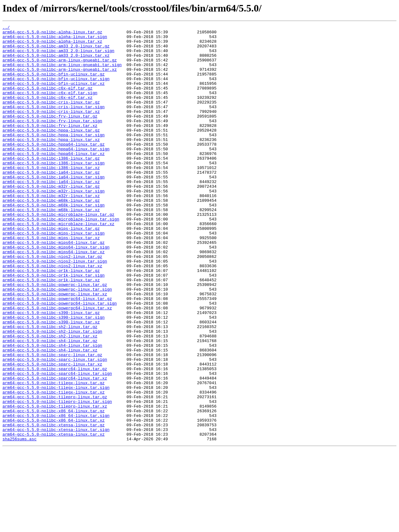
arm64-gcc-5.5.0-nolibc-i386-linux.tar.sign (54, 191)
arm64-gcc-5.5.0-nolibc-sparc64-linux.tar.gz (55, 438)
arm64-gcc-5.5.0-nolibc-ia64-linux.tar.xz (51, 213)
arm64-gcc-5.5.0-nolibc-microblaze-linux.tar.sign (61, 258)
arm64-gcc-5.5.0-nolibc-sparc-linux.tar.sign (55, 427)
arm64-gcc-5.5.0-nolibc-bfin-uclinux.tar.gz (54, 84)
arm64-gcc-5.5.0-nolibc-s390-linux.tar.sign (54, 376)
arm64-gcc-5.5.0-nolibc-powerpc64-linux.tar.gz (57, 354)
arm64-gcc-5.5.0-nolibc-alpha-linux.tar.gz (52, 34)
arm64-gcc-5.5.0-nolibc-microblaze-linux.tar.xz (58, 264)
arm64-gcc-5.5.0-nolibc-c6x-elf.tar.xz (48, 112)
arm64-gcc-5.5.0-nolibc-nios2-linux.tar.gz (52, 303)
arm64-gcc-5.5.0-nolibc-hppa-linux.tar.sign (54, 157)
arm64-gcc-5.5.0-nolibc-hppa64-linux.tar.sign (56, 174)
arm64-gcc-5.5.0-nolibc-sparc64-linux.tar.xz (55, 449)
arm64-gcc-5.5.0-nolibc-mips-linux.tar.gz (51, 269)
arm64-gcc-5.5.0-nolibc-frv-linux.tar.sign (52, 140)
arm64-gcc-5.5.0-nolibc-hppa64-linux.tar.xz (54, 180)
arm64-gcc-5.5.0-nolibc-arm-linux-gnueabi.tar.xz (60, 79)
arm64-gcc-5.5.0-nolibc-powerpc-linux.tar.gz (55, 337)
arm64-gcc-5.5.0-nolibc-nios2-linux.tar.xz (52, 314)
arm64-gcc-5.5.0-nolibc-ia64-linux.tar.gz (51, 202)
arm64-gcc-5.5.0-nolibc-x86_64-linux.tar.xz (54, 500)
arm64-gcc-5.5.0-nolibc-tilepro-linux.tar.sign (57, 477)
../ (6, 28)
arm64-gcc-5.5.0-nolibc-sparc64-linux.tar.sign (57, 443)
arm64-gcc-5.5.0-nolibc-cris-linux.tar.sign (54, 123)
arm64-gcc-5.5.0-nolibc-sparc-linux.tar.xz (52, 432)
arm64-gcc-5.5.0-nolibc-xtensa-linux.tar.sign (56, 511)
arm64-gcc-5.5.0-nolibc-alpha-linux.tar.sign (55, 39)
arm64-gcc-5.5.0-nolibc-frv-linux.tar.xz (50, 146)
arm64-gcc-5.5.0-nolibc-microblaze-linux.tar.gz (58, 253)
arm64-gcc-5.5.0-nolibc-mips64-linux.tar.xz (54, 297)
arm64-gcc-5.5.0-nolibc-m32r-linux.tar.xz (51, 230)
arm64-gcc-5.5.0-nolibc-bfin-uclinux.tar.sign (56, 90)
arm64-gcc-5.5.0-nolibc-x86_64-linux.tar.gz (54, 488)
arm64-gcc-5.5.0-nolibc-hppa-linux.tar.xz (51, 163)
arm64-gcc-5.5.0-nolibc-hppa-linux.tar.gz (51, 152)
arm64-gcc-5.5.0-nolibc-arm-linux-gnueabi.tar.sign (62, 73)
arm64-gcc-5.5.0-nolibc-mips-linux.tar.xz (51, 281)
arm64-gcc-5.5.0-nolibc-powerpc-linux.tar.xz (55, 348)
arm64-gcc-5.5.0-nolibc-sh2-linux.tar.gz (50, 387)
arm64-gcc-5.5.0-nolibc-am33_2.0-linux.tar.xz (56, 62)
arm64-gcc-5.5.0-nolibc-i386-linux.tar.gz (51, 185)
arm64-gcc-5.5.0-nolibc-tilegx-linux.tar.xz (54, 466)
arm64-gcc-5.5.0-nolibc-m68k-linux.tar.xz (51, 247)
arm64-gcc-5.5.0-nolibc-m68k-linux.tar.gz (51, 236)
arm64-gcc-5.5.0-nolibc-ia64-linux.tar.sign (54, 208)
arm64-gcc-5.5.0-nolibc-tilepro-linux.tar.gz (55, 472)
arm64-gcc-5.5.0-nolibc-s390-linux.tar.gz (51, 370)
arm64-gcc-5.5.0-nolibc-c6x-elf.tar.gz (48, 101)
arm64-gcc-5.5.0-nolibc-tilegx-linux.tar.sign (56, 460)
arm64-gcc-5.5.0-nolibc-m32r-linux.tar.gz (51, 219)
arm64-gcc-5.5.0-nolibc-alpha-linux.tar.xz (52, 45)
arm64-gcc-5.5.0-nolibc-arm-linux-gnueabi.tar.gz (60, 67)
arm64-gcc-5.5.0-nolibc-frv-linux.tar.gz (50, 135)
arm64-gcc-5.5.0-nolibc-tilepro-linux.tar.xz (55, 483)
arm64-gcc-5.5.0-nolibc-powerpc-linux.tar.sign (57, 342)
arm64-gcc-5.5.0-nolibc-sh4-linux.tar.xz (50, 415)
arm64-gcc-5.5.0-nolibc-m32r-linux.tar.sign (54, 225)
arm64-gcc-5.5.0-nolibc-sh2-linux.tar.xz (50, 399)
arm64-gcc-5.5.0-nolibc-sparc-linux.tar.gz (52, 421)
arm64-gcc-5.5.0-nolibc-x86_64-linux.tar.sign (56, 494)
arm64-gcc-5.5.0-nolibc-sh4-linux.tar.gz (50, 404)
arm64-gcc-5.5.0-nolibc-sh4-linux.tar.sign (52, 410)
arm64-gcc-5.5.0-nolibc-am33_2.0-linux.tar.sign (58, 56)
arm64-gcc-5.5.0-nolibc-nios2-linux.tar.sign (55, 309)
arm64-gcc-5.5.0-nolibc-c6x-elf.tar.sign (50, 107)
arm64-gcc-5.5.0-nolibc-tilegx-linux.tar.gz (54, 455)
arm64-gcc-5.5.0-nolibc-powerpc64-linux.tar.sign (60, 359)
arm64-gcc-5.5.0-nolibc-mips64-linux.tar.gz (54, 286)
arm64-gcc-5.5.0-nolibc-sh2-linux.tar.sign (52, 393)
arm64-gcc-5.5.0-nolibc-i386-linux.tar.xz (51, 196)
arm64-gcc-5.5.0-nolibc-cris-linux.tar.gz (51, 118)
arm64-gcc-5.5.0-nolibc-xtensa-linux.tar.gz (54, 505)
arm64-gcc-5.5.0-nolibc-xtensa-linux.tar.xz (54, 516)
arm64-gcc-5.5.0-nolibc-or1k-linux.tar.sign (54, 326)
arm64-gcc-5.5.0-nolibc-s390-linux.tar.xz (51, 382)
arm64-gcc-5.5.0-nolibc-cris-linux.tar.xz (51, 129)
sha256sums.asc (19, 522)
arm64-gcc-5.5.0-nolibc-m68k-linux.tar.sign (54, 241)
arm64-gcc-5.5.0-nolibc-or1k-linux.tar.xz (51, 331)
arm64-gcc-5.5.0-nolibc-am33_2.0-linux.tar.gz (56, 51)
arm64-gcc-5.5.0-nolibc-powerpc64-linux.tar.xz (57, 365)
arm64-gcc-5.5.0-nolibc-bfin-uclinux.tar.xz (54, 95)
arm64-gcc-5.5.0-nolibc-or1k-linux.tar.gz (51, 320)
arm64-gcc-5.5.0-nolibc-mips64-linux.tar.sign (56, 292)
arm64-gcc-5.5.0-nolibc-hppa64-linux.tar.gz (54, 168)
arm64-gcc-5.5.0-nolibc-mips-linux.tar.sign (54, 275)
